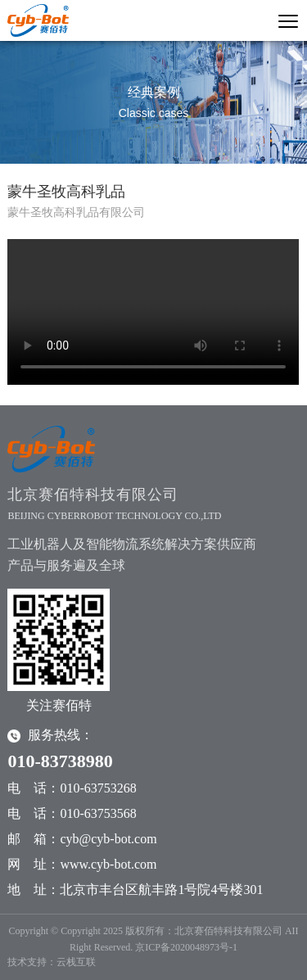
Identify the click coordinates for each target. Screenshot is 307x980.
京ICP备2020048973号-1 (186, 947)
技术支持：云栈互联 (52, 962)
